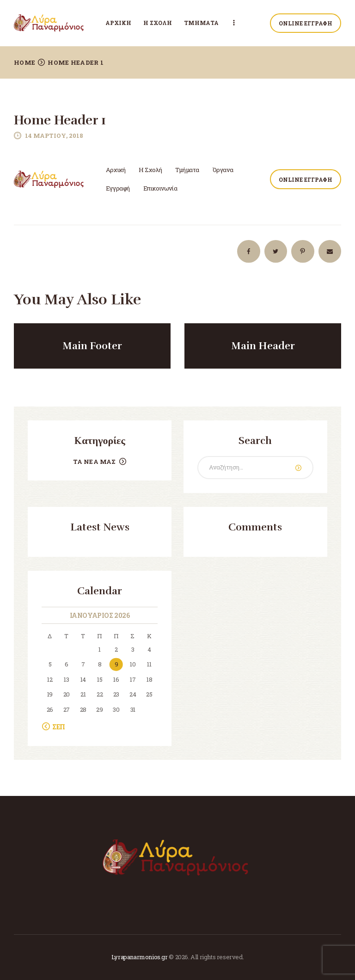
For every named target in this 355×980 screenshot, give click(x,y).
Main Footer (92, 346)
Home (24, 62)
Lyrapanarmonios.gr (140, 957)
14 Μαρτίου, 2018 (54, 136)
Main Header (263, 346)
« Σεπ (57, 727)
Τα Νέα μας (95, 462)
